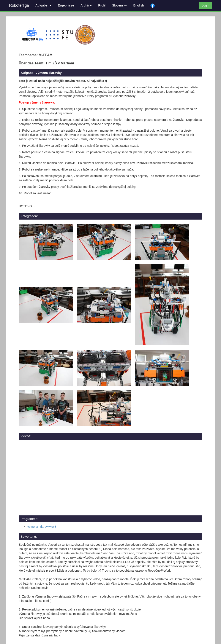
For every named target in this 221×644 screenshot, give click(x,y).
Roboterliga (19, 5)
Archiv (86, 5)
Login (205, 5)
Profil (102, 5)
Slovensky (119, 5)
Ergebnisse (66, 5)
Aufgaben (43, 5)
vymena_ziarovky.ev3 (42, 527)
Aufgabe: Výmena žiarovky (41, 73)
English (139, 5)
